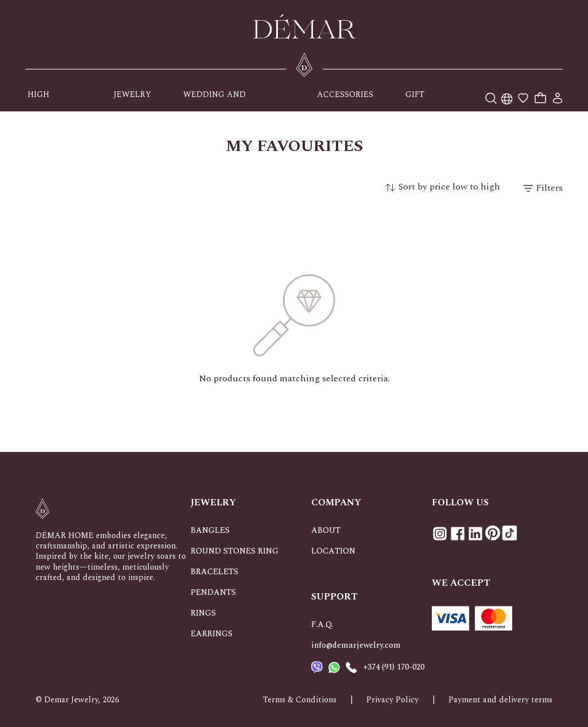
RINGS (203, 613)
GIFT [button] (415, 94)
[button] (507, 94)
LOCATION (333, 551)
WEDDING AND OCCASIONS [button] (214, 100)
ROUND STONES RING (235, 551)
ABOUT (326, 530)
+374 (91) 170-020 (394, 667)
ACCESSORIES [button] (345, 94)
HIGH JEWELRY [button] (46, 100)
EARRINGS (212, 634)
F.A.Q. (322, 624)
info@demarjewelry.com (356, 645)
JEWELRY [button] (132, 94)
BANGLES (210, 530)
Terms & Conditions (300, 700)
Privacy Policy (392, 700)
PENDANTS (213, 592)
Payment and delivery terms (500, 700)
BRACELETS (214, 572)
